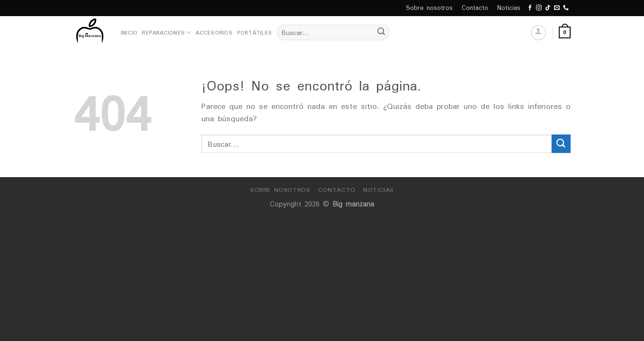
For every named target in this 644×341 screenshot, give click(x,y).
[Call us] (566, 8)
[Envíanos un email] (557, 8)
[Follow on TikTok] (548, 8)
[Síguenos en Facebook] (530, 8)
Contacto (475, 8)
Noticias (509, 8)
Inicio (129, 33)
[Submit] (381, 33)
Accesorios (214, 33)
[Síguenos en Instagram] (539, 8)
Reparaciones (166, 33)
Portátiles (255, 33)
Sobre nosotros (429, 8)
